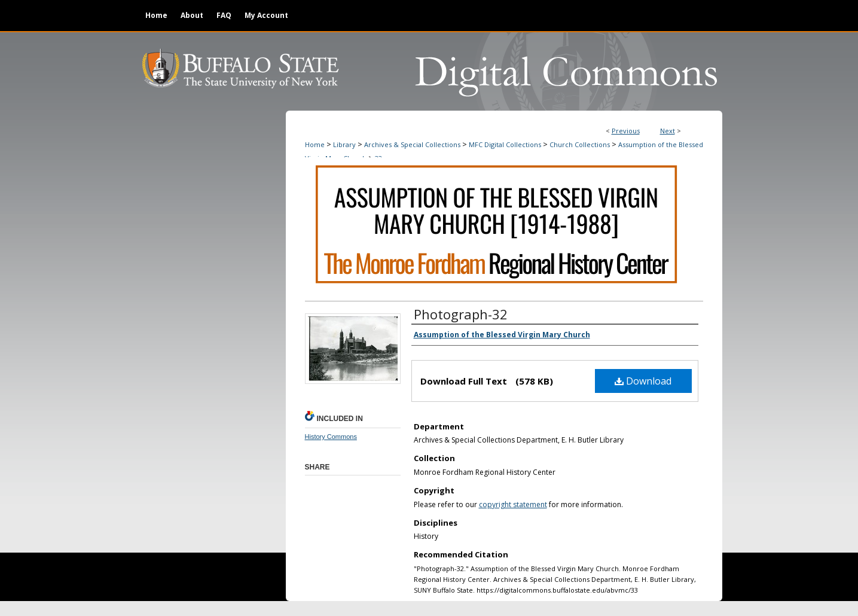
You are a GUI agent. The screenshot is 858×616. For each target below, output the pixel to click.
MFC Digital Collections (505, 144)
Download (643, 381)
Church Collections (580, 144)
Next (668, 131)
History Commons (331, 437)
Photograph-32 (461, 314)
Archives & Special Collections (412, 144)
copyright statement (513, 504)
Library (344, 144)
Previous (626, 131)
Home (315, 144)
